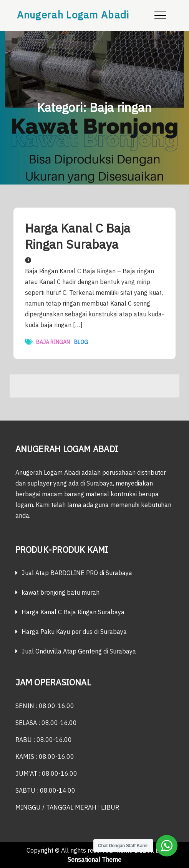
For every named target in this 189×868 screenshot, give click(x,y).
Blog (81, 342)
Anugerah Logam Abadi (73, 15)
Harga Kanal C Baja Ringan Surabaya (78, 236)
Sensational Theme (94, 860)
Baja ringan (53, 342)
